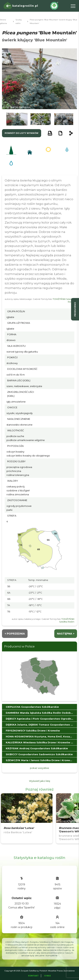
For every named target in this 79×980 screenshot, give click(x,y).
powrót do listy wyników (22, 133)
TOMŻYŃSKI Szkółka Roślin (67, 620)
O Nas (48, 976)
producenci (75, 309)
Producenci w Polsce (19, 646)
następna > (66, 634)
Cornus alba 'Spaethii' (22, 908)
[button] (17, 119)
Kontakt (33, 976)
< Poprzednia (15, 634)
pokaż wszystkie (39, 768)
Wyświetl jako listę (40, 781)
